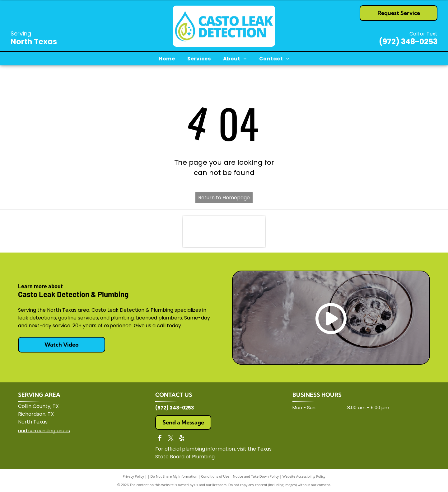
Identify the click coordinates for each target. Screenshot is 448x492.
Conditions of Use (215, 476)
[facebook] (160, 439)
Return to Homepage (224, 198)
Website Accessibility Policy (304, 476)
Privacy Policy (133, 476)
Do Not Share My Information (174, 476)
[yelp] (182, 439)
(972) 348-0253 (408, 42)
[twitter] (171, 439)
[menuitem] (167, 59)
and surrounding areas (44, 430)
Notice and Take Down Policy (256, 476)
